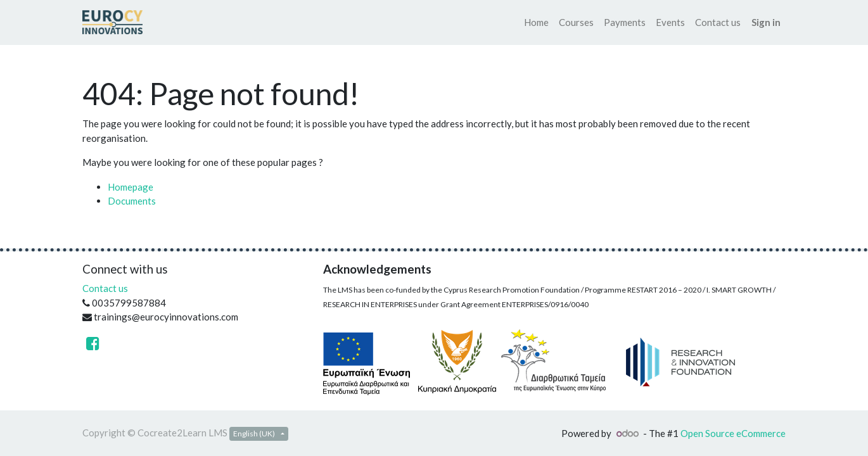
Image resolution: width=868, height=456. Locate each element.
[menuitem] (536, 22)
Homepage (131, 187)
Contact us (105, 288)
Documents (132, 201)
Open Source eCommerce (733, 433)
